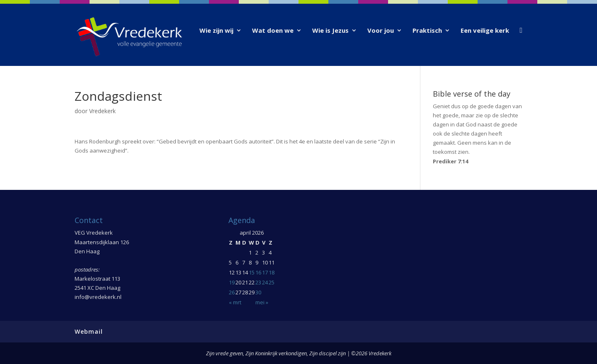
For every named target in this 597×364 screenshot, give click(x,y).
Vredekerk (102, 111)
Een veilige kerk (485, 31)
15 (252, 272)
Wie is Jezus (330, 31)
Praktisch (427, 31)
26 (232, 292)
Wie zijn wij (216, 31)
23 (258, 282)
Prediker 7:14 (450, 161)
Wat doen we (273, 31)
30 (258, 292)
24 (265, 282)
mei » (262, 302)
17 (265, 272)
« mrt (235, 302)
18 (272, 272)
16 (258, 272)
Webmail (89, 331)
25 (272, 282)
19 (232, 282)
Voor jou (381, 31)
